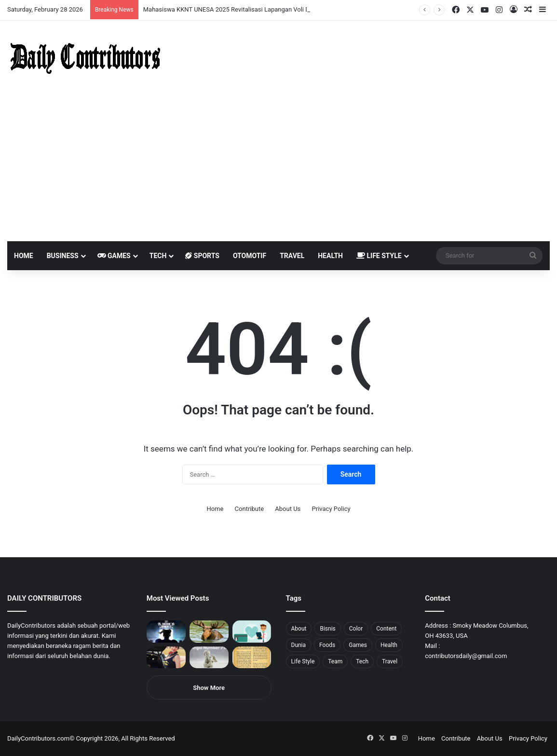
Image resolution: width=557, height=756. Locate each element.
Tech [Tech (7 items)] (362, 661)
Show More (209, 688)
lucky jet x (147, 0)
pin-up (132, 0)
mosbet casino (83, 0)
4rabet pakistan (151, 0)
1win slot (90, 0)
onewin (126, 0)
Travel (292, 256)
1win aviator (31, 0)
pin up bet (119, 0)
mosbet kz (113, 0)
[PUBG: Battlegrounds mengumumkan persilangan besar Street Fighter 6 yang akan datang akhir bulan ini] (166, 632)
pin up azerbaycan (58, 0)
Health (330, 256)
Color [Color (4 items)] (356, 629)
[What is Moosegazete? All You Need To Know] (209, 632)
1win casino (79, 0)
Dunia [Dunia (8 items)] (299, 645)
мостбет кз (70, 0)
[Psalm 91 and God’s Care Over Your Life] (252, 658)
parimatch (116, 0)
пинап (109, 0)
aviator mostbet (122, 0)
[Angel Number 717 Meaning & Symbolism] (209, 658)
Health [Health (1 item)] (389, 645)
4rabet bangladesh (44, 0)
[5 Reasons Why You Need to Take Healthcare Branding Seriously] (252, 632)
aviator (107, 0)
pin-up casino (98, 0)
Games (114, 256)
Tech (158, 256)
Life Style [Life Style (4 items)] (303, 661)
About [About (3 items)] (299, 629)
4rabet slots (25, 0)
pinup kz (140, 0)
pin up (62, 0)
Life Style (379, 256)
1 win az (76, 0)
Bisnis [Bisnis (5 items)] (327, 629)
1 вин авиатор (21, 0)
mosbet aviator (129, 0)
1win (54, 0)
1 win (3, 0)
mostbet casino (13, 0)
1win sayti (5, 0)
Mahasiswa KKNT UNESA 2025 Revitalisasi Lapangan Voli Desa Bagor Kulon (249, 9)
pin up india (51, 0)
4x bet (40, 0)
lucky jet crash (104, 0)
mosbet (93, 0)
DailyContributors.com (38, 738)
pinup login (134, 0)
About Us (288, 509)
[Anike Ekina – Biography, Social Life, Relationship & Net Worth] (166, 658)
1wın (55, 0)
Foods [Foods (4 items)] (327, 645)
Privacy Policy (331, 509)
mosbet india (35, 0)
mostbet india (9, 0)
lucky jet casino (87, 0)
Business (63, 256)
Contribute (250, 509)
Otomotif (250, 256)
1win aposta (48, 0)
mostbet (1, 0)
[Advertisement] (278, 169)
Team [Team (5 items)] (335, 661)
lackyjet (111, 0)
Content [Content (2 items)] (386, 629)
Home (24, 256)
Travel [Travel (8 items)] (390, 661)
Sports (202, 256)
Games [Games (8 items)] (358, 645)
